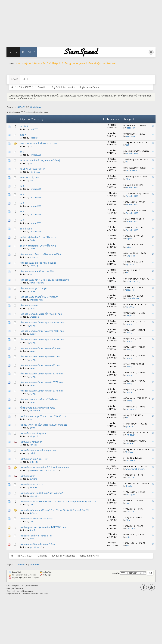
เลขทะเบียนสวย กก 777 (31, 484)
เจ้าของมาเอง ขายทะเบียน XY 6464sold (39, 399)
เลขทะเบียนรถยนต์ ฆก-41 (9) (34, 459)
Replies (107, 119)
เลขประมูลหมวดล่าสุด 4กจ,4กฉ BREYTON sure (43, 527)
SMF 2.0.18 (11, 586)
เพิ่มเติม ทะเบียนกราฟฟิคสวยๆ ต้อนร (37, 408)
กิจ (31, 163)
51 (24, 107)
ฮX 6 (22, 152)
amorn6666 (35, 172)
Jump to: (116, 573)
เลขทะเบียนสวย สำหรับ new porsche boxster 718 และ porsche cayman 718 (58, 501)
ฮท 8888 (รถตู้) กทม (29, 177)
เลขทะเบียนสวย (27, 476)
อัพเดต (23, 135)
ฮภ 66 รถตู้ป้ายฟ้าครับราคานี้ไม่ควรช (38, 237)
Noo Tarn (34, 530)
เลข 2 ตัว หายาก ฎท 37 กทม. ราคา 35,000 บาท (43, 416)
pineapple (34, 496)
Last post (129, 119)
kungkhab (34, 257)
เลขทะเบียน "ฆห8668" (31, 442)
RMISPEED (34, 129)
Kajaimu (33, 240)
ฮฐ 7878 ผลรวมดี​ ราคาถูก (32, 169)
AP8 (31, 180)
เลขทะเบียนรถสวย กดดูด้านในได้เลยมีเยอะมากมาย (44, 467)
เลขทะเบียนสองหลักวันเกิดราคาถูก (36, 519)
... (16, 107)
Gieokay (33, 487)
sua (31, 504)
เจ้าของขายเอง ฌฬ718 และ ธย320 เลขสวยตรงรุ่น (44, 280)
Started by (38, 119)
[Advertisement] (81, 22)
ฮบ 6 (22, 186)
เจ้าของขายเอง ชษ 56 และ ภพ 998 (37, 271)
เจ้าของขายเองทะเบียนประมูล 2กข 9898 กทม (42, 322)
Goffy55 (130, 452)
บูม (31, 547)
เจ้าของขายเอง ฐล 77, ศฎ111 (34, 288)
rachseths (34, 462)
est (31, 146)
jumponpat (34, 317)
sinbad (21, 588)
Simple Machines (32, 586)
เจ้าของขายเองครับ (29, 305)
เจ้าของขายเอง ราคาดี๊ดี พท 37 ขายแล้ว (39, 297)
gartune (33, 428)
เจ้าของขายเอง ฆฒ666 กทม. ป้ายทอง (38, 263)
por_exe (33, 445)
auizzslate (34, 138)
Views (116, 119)
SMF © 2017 (21, 586)
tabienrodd (35, 411)
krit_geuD (34, 436)
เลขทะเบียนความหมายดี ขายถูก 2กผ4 (38, 450)
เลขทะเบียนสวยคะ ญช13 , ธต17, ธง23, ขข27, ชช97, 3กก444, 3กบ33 (54, 510)
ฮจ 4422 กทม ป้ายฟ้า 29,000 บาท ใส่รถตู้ (40, 160)
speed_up (34, 266)
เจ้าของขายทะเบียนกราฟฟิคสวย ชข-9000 (40, 254)
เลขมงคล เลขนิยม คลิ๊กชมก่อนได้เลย (37, 544)
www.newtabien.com (39, 470)
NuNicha (33, 479)
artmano (33, 291)
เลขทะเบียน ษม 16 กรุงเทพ (33, 433)
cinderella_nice (36, 300)
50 (21, 107)
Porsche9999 (35, 155)
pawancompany (37, 283)
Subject (25, 119)
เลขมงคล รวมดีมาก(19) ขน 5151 (36, 536)
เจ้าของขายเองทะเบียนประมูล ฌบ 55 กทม (40, 348)
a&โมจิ (32, 453)
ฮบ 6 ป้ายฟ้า (26, 229)
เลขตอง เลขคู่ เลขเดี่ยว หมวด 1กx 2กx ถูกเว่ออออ (43, 425)
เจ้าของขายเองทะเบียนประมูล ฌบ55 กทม (40, 357)
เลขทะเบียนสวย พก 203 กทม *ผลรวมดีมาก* (41, 493)
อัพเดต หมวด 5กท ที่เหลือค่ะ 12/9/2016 (39, 143)
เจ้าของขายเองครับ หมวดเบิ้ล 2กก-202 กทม (41, 314)
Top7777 (33, 308)
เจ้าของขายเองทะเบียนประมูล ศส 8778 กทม (41, 374)
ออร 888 (24, 126)
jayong (33, 325)
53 (31, 107)
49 (19, 107)
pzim (32, 539)
